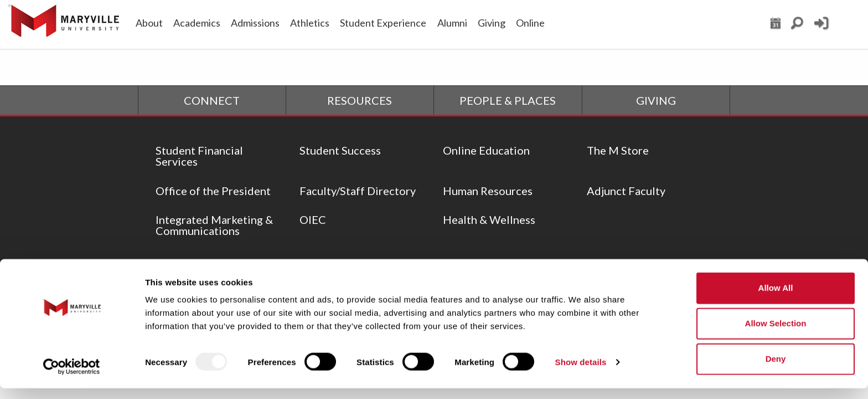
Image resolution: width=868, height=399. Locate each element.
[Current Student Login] (821, 28)
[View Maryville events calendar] (776, 26)
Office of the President (213, 191)
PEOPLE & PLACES (508, 100)
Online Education (486, 150)
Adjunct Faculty (626, 191)
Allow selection (776, 334)
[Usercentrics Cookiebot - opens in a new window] (72, 377)
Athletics (310, 23)
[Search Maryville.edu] (797, 26)
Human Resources (488, 191)
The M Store (618, 150)
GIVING (656, 100)
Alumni (452, 23)
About (149, 23)
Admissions (255, 23)
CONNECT (212, 100)
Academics (197, 23)
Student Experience (383, 23)
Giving (492, 23)
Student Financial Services (199, 156)
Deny (776, 370)
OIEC (313, 219)
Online (530, 23)
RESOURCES (360, 100)
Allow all (776, 299)
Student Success (340, 150)
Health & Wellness (489, 219)
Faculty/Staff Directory (358, 191)
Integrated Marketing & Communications (214, 225)
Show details (581, 373)
